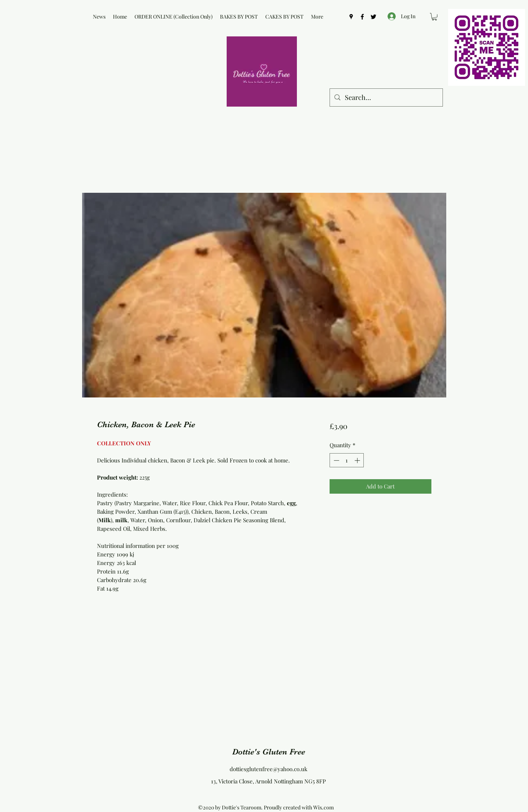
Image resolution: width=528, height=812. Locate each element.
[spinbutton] (347, 460)
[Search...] (386, 98)
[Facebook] (362, 17)
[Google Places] (351, 17)
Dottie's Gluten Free (269, 752)
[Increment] (358, 460)
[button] (434, 17)
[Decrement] (336, 460)
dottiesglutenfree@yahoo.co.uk (268, 769)
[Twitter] (373, 17)
